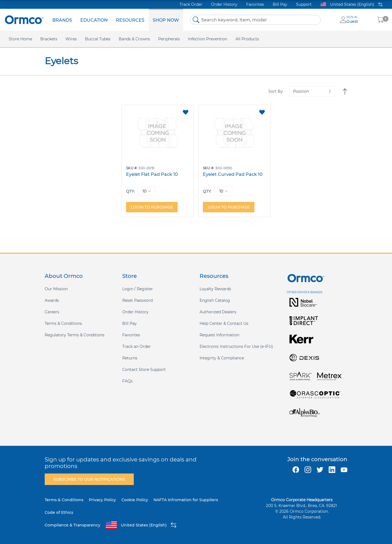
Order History (224, 4)
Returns (130, 358)
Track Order (191, 4)
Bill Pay (280, 4)
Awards (52, 300)
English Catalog (215, 300)
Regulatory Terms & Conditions (75, 335)
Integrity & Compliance (222, 358)
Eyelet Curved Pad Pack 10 (233, 174)
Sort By (276, 91)
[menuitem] (62, 20)
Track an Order (137, 346)
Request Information (219, 335)
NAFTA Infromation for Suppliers (186, 500)
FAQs (127, 381)
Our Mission (56, 289)
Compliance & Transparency (73, 525)
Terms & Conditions (63, 323)
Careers (52, 312)
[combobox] (255, 20)
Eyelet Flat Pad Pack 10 (152, 174)
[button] (185, 112)
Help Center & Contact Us (224, 323)
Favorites (255, 4)
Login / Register (138, 289)
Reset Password (137, 300)
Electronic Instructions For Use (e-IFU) (236, 346)
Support (304, 4)
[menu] (116, 20)
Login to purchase (152, 207)
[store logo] (24, 20)
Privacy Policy (102, 500)
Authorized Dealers (218, 312)
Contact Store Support (144, 370)
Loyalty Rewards (215, 289)
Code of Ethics (59, 512)
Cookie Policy (135, 500)
